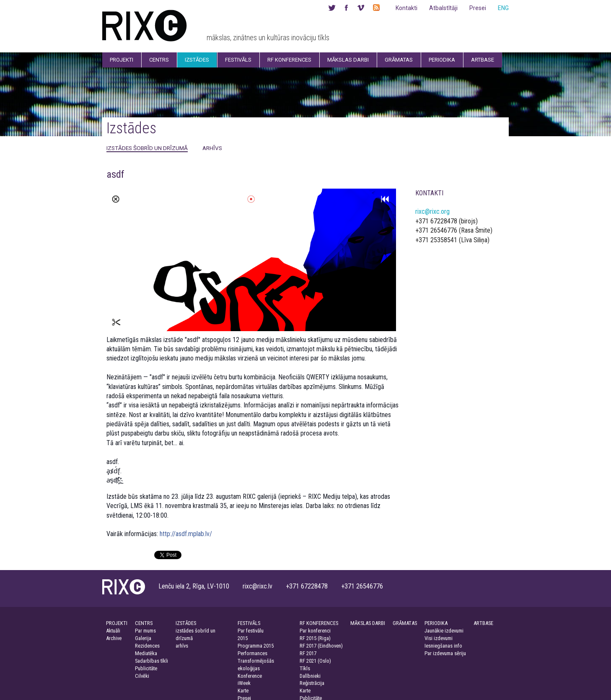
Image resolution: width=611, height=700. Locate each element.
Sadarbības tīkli (151, 661)
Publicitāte (146, 668)
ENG (503, 8)
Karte (243, 691)
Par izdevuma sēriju (445, 653)
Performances (252, 653)
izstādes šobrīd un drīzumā (147, 148)
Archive (114, 638)
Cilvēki (142, 676)
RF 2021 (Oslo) (315, 661)
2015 (243, 638)
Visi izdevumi (439, 638)
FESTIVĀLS (249, 623)
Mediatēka (146, 653)
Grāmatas (399, 60)
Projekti (122, 60)
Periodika (442, 60)
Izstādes (197, 60)
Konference (250, 676)
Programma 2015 (256, 646)
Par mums (145, 631)
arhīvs (212, 148)
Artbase (483, 60)
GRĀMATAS (405, 623)
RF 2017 (308, 653)
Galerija (143, 638)
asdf (115, 174)
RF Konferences (289, 60)
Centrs (159, 60)
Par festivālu (251, 631)
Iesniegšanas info (443, 646)
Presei (478, 8)
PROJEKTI (117, 623)
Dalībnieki (310, 676)
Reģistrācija (312, 683)
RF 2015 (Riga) (315, 638)
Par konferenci (315, 631)
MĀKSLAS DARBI (368, 623)
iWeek (244, 683)
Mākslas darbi (348, 60)
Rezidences (147, 646)
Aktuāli (113, 631)
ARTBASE (483, 623)
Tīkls (305, 668)
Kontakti (406, 8)
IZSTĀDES (186, 623)
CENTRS (144, 623)
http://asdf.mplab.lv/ (186, 534)
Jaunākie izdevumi (444, 631)
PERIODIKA (436, 623)
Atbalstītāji (443, 8)
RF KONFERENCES (319, 623)
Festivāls (238, 60)
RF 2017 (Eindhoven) (321, 646)
